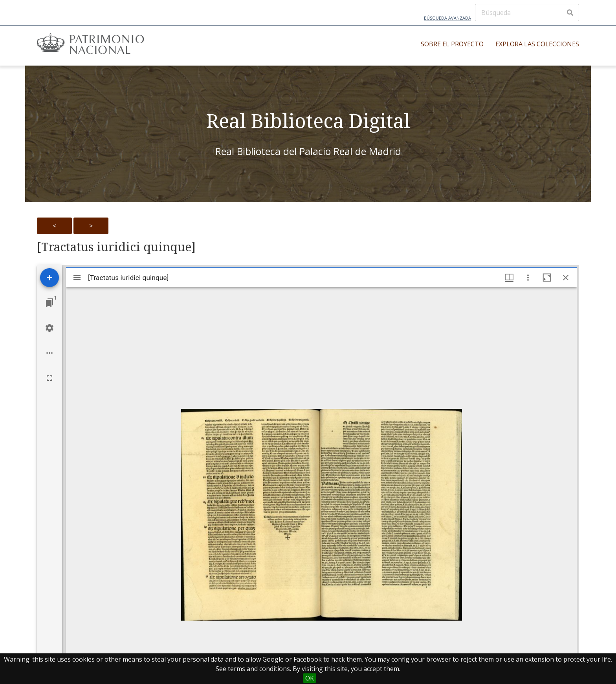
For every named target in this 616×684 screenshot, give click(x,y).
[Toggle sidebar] (77, 278)
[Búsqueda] (527, 13)
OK (310, 678)
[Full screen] (49, 378)
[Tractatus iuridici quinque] (116, 247)
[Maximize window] (547, 278)
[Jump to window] (49, 303)
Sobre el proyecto (452, 44)
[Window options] (528, 278)
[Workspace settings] (49, 328)
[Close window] (566, 278)
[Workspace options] (49, 353)
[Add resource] (49, 278)
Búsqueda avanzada (447, 18)
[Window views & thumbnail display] (509, 278)
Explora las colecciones (537, 44)
